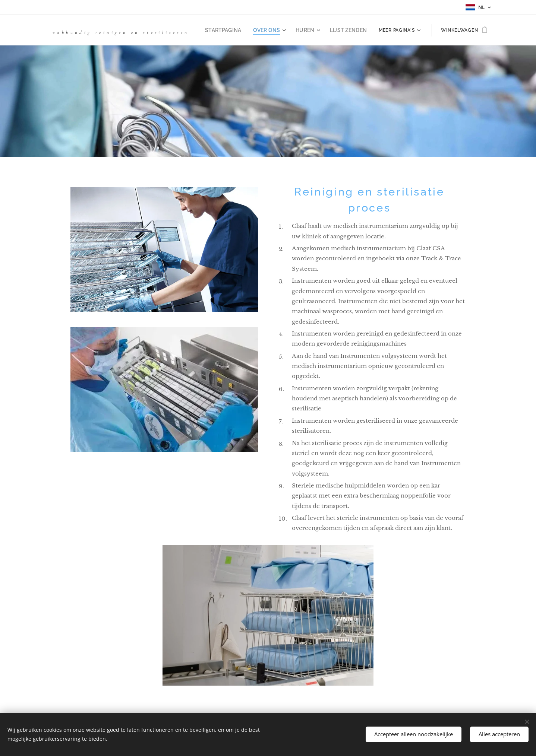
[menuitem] (234, 30)
